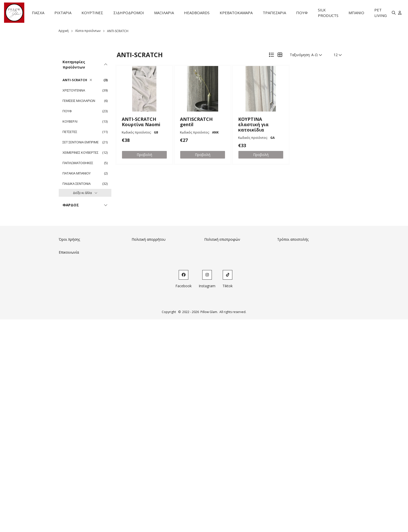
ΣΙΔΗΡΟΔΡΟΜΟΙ (129, 13)
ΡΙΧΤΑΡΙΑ (63, 13)
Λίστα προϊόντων (88, 31)
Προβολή (144, 155)
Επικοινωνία (69, 252)
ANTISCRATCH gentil (196, 122)
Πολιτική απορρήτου (149, 239)
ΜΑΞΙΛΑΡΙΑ (164, 13)
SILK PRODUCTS (328, 13)
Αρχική (64, 31)
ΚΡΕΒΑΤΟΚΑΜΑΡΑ (236, 13)
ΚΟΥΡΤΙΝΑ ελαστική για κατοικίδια (253, 124)
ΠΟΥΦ (302, 13)
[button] (144, 89)
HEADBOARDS (197, 13)
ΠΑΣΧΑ (38, 13)
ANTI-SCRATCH (118, 31)
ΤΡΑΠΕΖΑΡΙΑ (274, 13)
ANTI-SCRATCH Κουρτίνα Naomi (141, 122)
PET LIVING (381, 13)
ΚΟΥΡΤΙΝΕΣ (92, 13)
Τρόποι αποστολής (293, 239)
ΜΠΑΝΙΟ (356, 13)
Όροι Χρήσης (69, 239)
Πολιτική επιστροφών (222, 239)
